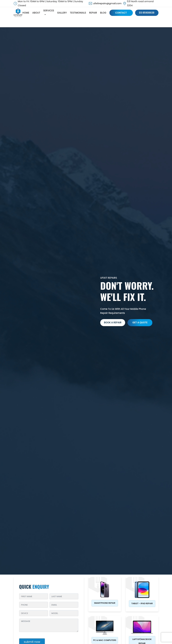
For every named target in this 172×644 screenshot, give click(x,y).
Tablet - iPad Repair (142, 603)
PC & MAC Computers (105, 640)
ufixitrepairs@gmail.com (107, 3)
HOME (26, 13)
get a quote (140, 322)
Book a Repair (113, 322)
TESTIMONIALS (79, 13)
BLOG (104, 13)
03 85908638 (147, 13)
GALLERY (63, 13)
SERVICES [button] (49, 11)
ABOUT (37, 13)
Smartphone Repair (105, 603)
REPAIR (94, 13)
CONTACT (121, 13)
